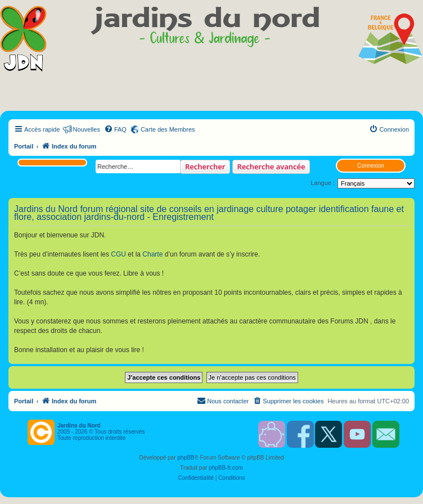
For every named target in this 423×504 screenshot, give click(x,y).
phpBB (186, 458)
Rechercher (205, 166)
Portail (24, 146)
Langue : (323, 183)
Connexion (371, 166)
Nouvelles (87, 129)
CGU (118, 254)
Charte (152, 254)
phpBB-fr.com (226, 468)
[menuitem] (115, 129)
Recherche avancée (271, 166)
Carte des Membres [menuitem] (168, 129)
